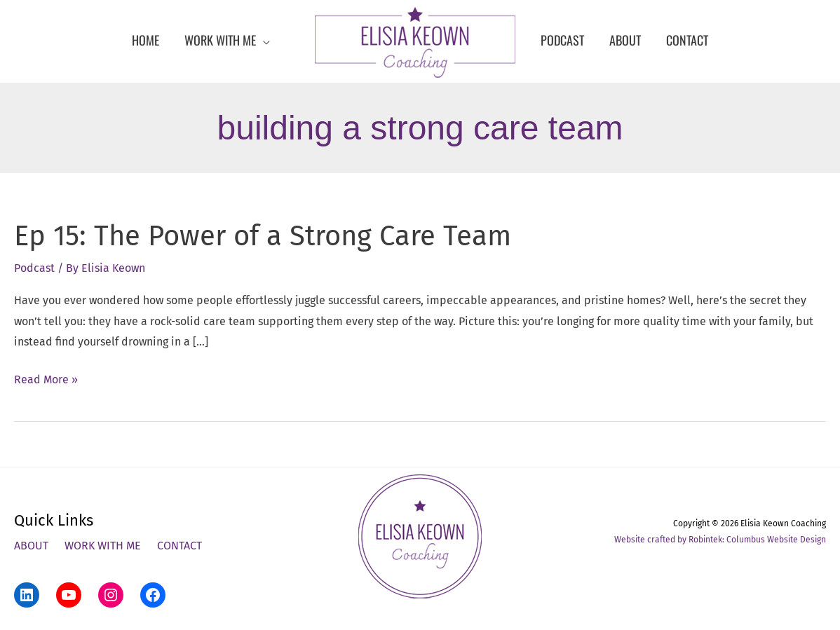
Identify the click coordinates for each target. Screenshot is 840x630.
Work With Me (103, 546)
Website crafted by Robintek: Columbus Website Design (720, 540)
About (31, 546)
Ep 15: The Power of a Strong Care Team (263, 236)
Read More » (46, 380)
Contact (179, 546)
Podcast (34, 268)
